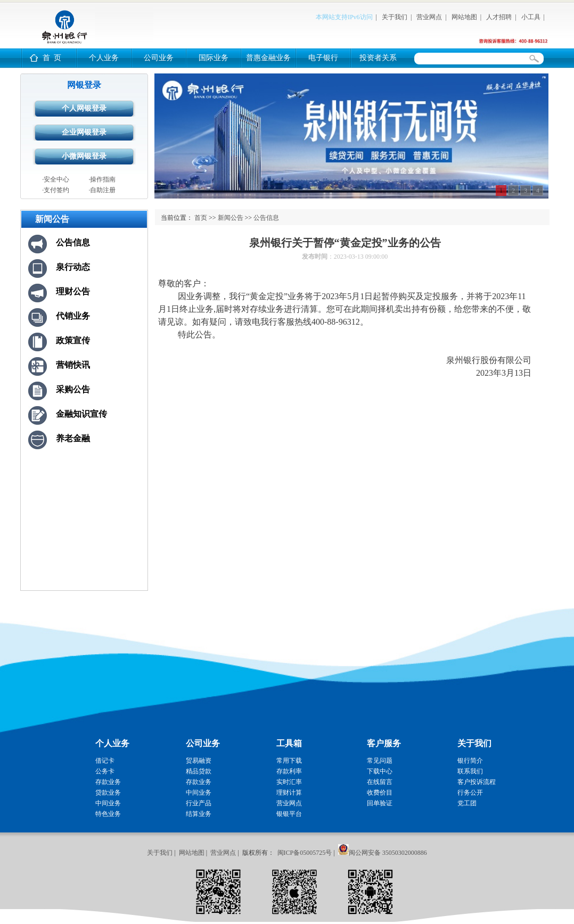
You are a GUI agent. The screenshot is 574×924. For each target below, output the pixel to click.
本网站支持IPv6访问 (344, 17)
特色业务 (108, 814)
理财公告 (73, 291)
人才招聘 (499, 17)
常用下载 (289, 761)
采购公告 (73, 389)
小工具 (531, 17)
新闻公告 (231, 218)
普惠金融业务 (268, 58)
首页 (201, 218)
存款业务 (108, 782)
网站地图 (464, 17)
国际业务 (214, 58)
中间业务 (108, 803)
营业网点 (429, 17)
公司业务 (159, 58)
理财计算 (289, 793)
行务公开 (470, 793)
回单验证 (380, 803)
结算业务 (199, 814)
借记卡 (105, 761)
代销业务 (73, 316)
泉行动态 (73, 267)
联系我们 (470, 771)
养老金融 (73, 438)
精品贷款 (199, 771)
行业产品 (199, 803)
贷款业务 (108, 793)
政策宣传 (73, 340)
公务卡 (105, 771)
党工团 (467, 803)
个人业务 (104, 58)
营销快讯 (73, 365)
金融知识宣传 (81, 414)
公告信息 (73, 242)
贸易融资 (199, 761)
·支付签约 (56, 190)
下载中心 (380, 771)
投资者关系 (378, 58)
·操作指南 (102, 179)
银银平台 (289, 814)
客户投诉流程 (477, 782)
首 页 (52, 58)
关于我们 (395, 17)
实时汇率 (289, 782)
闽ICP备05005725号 (305, 853)
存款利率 (289, 771)
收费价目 (380, 793)
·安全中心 (56, 179)
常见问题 (380, 761)
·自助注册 (102, 190)
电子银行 (323, 58)
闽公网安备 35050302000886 (388, 853)
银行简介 (470, 761)
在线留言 (380, 782)
